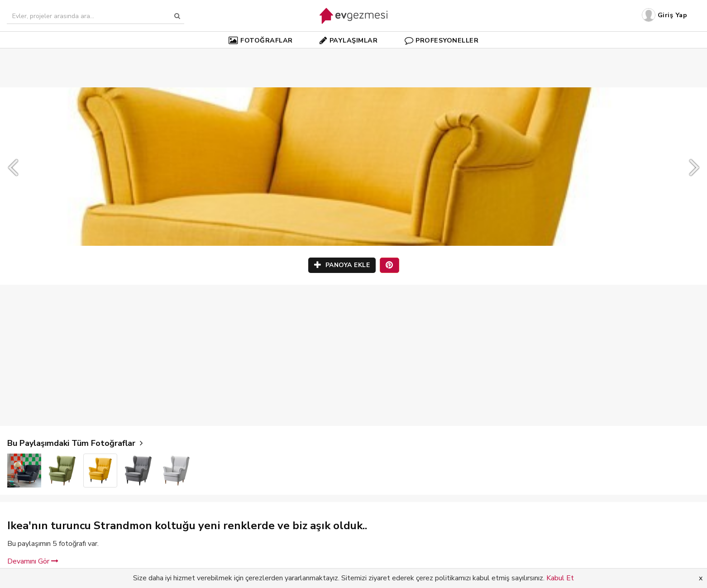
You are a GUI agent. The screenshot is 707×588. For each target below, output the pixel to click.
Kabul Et (560, 578)
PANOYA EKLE (342, 265)
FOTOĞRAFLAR (261, 40)
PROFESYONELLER (442, 40)
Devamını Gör (33, 561)
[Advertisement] (353, 54)
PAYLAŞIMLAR (349, 40)
